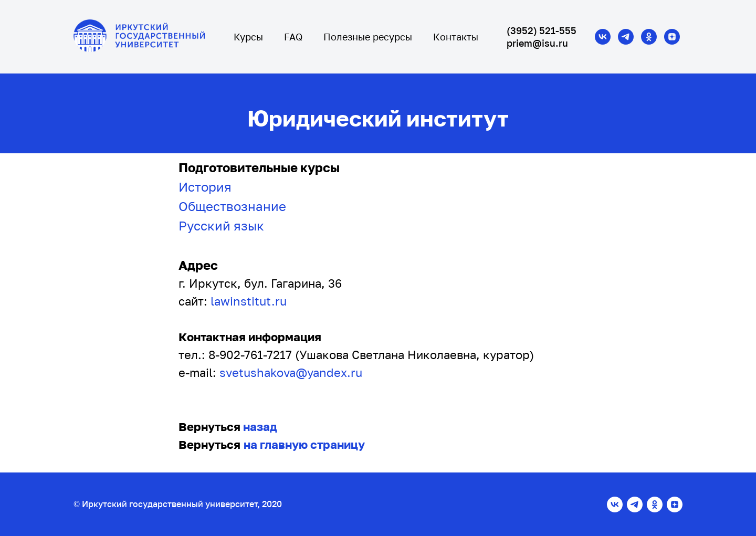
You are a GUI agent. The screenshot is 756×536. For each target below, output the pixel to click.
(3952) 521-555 (542, 30)
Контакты (456, 37)
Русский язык (221, 225)
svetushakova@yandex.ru (291, 372)
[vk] (603, 37)
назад (260, 427)
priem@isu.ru (537, 43)
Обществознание (232, 206)
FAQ (293, 37)
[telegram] (626, 37)
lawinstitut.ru (249, 301)
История (205, 187)
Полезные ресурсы (368, 37)
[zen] (672, 37)
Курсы (248, 37)
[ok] (649, 37)
